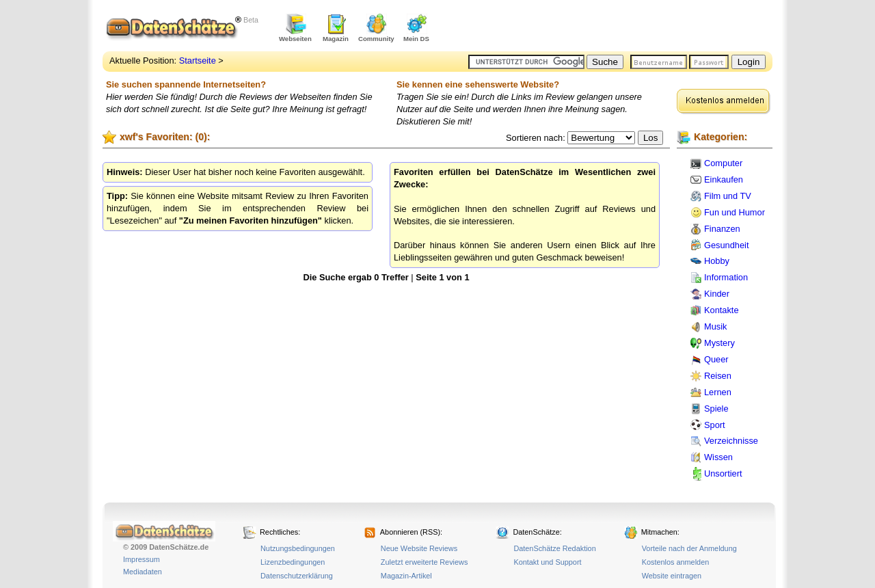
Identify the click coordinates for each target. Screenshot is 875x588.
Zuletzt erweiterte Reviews (425, 562)
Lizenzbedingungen (293, 562)
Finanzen (722, 229)
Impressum (142, 559)
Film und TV (728, 196)
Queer (716, 359)
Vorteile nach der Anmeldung (689, 548)
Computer (723, 163)
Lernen (718, 392)
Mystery (719, 343)
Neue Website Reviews (419, 548)
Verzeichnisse (731, 441)
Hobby (717, 261)
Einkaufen (724, 179)
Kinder (717, 294)
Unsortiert (723, 473)
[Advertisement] (612, 27)
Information (726, 277)
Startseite (198, 61)
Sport (715, 425)
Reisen (718, 376)
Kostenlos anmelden (676, 562)
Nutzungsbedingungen (298, 548)
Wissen (718, 457)
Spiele (716, 409)
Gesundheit (726, 245)
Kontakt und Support (547, 562)
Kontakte (722, 310)
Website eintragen (672, 576)
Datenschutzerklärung (297, 576)
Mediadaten (143, 572)
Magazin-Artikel (406, 576)
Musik (715, 326)
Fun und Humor (735, 212)
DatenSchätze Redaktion (554, 548)
